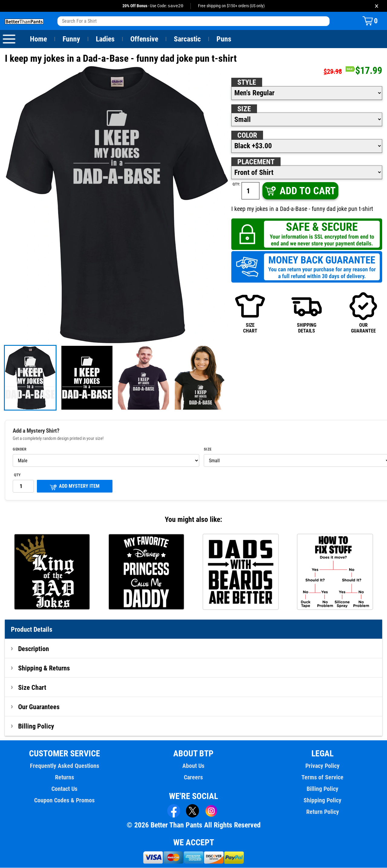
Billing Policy (36, 726)
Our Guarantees (39, 707)
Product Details (32, 630)
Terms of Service (323, 778)
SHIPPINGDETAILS (307, 313)
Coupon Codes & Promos (65, 801)
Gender (20, 450)
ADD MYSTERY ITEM (75, 487)
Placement (256, 162)
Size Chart (32, 688)
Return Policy (322, 812)
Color (247, 136)
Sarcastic (187, 39)
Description (34, 649)
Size (244, 109)
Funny (71, 39)
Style (247, 83)
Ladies (105, 39)
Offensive (144, 39)
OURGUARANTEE (363, 313)
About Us (194, 766)
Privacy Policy (322, 766)
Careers (193, 778)
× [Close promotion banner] (377, 6)
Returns (64, 778)
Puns (224, 39)
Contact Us (65, 789)
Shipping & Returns (44, 668)
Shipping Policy (322, 801)
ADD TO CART (300, 191)
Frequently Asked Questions (64, 766)
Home (38, 39)
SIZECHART (250, 313)
